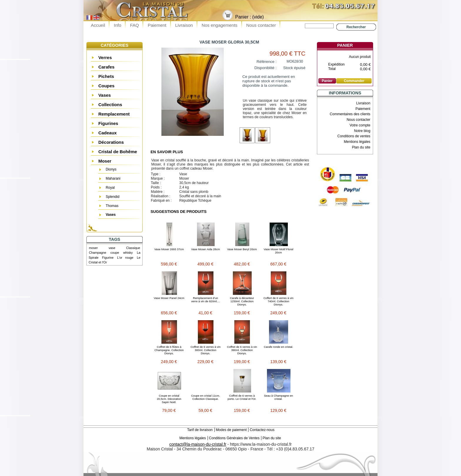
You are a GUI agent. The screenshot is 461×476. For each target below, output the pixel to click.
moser (93, 248)
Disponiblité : (265, 68)
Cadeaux (107, 133)
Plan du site (361, 147)
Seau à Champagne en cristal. (279, 397)
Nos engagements (220, 25)
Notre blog (362, 131)
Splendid (112, 197)
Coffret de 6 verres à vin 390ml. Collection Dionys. (242, 350)
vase (112, 248)
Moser (105, 161)
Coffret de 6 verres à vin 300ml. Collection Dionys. (206, 350)
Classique (133, 248)
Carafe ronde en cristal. (278, 347)
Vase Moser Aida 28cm (206, 249)
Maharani (113, 178)
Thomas (112, 206)
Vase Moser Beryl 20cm (242, 249)
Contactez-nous (262, 430)
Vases (105, 95)
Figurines (108, 123)
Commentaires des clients (350, 114)
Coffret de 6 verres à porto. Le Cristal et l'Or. (242, 397)
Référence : (267, 62)
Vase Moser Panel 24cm (169, 298)
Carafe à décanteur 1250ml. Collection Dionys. (242, 301)
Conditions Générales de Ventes (234, 438)
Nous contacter (261, 25)
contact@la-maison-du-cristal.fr (198, 444)
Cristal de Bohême (118, 152)
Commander (354, 81)
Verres (105, 57)
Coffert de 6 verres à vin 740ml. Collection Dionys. (278, 301)
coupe (115, 253)
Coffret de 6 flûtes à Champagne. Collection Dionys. (169, 350)
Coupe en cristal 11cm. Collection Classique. (206, 397)
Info (117, 25)
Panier (345, 45)
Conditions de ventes (354, 136)
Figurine (108, 258)
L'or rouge (125, 258)
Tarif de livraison (200, 430)
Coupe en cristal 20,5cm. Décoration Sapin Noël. (169, 399)
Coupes (106, 86)
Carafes (106, 67)
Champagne (98, 253)
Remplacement (114, 114)
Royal (110, 188)
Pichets (106, 76)
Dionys (111, 169)
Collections (110, 105)
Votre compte (360, 125)
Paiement (157, 25)
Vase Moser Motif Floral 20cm (279, 251)
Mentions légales (357, 142)
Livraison (184, 25)
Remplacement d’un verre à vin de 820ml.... (206, 300)
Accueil (98, 25)
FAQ (134, 25)
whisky (128, 253)
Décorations (111, 142)
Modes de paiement (231, 430)
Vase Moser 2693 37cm (169, 249)
